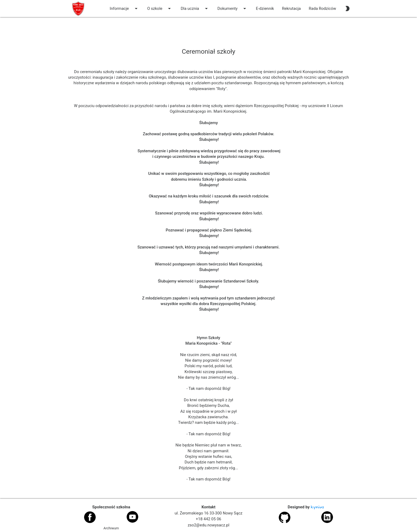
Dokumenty (233, 9)
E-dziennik (265, 9)
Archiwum (111, 528)
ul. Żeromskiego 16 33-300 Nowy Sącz (209, 513)
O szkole (160, 9)
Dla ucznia (195, 9)
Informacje (125, 9)
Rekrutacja (291, 9)
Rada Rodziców (322, 9)
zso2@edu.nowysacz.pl (209, 525)
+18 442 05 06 (208, 519)
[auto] (347, 9)
